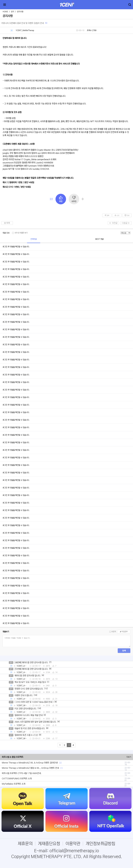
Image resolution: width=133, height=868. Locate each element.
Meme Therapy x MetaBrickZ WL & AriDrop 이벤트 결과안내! (30, 763)
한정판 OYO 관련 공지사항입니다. (29, 689)
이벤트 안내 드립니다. (24, 695)
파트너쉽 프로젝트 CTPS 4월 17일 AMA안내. (22, 773)
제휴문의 (25, 844)
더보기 (129, 757)
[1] (61, 768)
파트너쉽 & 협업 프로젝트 (13, 757)
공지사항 (20, 12)
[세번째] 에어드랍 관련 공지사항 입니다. (31, 662)
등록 (124, 651)
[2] (60, 763)
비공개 (114, 632)
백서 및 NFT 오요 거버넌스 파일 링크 (30, 682)
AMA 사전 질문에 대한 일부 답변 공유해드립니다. (36, 722)
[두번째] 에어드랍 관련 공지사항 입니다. (31, 669)
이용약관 (73, 844)
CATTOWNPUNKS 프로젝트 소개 (17, 779)
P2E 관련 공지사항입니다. (26, 709)
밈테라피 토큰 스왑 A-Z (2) (26, 735)
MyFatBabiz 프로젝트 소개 (14, 784)
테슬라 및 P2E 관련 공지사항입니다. (30, 728)
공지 (13, 12)
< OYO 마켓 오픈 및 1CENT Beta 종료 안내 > (34, 702)
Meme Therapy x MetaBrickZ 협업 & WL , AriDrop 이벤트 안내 (30, 768)
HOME (5, 12)
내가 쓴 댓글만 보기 (21, 233)
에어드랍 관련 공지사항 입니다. (28, 676)
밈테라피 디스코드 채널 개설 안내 (29, 715)
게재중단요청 (49, 844)
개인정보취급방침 (100, 844)
